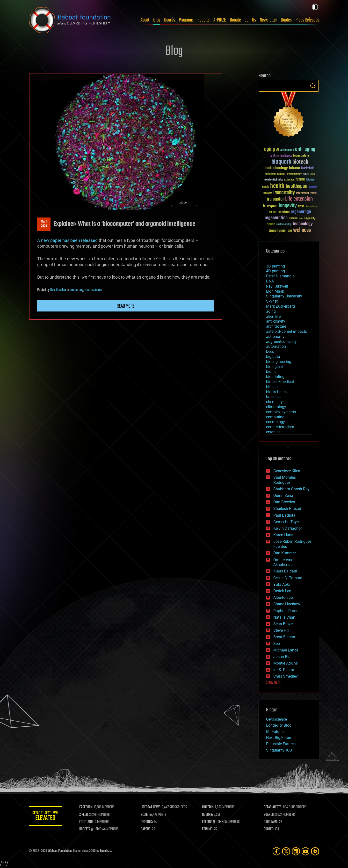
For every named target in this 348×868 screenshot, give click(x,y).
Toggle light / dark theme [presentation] (315, 7)
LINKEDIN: (209, 807)
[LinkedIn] (296, 851)
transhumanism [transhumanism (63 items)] (280, 231)
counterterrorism (280, 427)
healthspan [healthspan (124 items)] (297, 186)
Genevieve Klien (287, 471)
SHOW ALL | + (273, 683)
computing (77, 290)
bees (270, 351)
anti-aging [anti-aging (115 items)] (305, 149)
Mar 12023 (44, 224)
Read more (126, 306)
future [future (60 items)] (300, 179)
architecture (276, 326)
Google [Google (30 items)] (266, 187)
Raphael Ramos (287, 611)
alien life (273, 316)
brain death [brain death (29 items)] (270, 174)
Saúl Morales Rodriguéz (285, 480)
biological (274, 367)
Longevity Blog (279, 725)
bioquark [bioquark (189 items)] (281, 162)
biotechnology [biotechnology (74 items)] (277, 168)
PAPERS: (147, 829)
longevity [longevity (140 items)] (288, 206)
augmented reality (281, 342)
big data (273, 357)
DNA (270, 281)
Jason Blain (283, 657)
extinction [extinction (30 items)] (289, 180)
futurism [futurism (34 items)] (311, 180)
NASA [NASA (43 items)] (301, 207)
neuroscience (93, 290)
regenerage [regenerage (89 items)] (301, 212)
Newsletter (268, 20)
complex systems (281, 412)
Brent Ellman (284, 637)
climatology (276, 407)
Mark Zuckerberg (280, 306)
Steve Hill (281, 630)
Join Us (250, 20)
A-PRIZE (220, 20)
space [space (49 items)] (271, 224)
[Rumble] (315, 851)
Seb (277, 644)
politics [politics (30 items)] (273, 213)
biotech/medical (280, 382)
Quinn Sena (283, 495)
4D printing (275, 271)
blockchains (276, 392)
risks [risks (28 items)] (301, 218)
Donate (235, 20)
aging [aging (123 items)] (270, 149)
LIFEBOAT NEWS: (152, 807)
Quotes (286, 20)
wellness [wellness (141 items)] (302, 230)
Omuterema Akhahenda (283, 562)
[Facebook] (276, 851)
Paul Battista (284, 515)
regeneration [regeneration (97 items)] (276, 218)
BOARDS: (269, 815)
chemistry (274, 402)
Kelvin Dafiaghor (288, 528)
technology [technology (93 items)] (303, 224)
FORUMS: (208, 829)
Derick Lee (282, 591)
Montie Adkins (286, 663)
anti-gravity (276, 321)
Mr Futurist (275, 732)
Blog (157, 20)
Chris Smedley (286, 676)
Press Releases (307, 20)
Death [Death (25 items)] (312, 174)
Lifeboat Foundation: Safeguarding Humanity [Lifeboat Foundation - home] (70, 20)
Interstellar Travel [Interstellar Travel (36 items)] (306, 193)
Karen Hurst (283, 535)
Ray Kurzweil (277, 286)
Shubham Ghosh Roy (291, 489)
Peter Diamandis (280, 276)
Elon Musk (275, 291)
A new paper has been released (67, 240)
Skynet (272, 301)
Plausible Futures (281, 744)
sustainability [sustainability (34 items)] (284, 225)
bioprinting (275, 377)
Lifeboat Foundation (60, 851)
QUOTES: (269, 829)
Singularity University (284, 296)
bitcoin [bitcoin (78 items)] (294, 168)
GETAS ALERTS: (273, 807)
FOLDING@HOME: (214, 822)
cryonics (273, 432)
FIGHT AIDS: (88, 822)
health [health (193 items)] (277, 186)
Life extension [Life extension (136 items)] (299, 199)
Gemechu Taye (286, 522)
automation (276, 346)
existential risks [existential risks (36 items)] (274, 180)
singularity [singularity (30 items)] (310, 219)
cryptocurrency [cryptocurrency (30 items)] (294, 174)
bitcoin (272, 387)
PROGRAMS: (271, 822)
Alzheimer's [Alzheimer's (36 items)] (287, 150)
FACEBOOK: (87, 807)
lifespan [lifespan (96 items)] (270, 206)
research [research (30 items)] (293, 219)
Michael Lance (286, 650)
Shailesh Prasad (287, 509)
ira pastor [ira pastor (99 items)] (275, 199)
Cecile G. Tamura (288, 578)
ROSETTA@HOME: (91, 829)
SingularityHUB (279, 750)
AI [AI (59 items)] (278, 150)
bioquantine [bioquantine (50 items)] (301, 156)
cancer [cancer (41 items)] (281, 174)
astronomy (275, 336)
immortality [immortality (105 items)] (284, 193)
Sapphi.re (106, 851)
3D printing (275, 266)
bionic (271, 372)
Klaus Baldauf (285, 571)
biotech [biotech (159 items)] (300, 162)
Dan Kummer (285, 553)
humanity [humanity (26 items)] (313, 187)
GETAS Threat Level (46, 817)
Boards (170, 20)
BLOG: (145, 815)
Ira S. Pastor (284, 670)
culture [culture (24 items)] (306, 174)
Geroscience (276, 719)
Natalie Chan (284, 617)
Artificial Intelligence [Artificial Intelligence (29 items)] (281, 156)
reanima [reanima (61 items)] (284, 212)
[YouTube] (305, 851)
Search (313, 86)
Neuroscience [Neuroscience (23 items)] (311, 207)
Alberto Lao (283, 597)
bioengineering (279, 362)
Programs (186, 20)
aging (271, 311)
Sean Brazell (284, 624)
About (145, 20)
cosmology (275, 422)
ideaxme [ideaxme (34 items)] (268, 194)
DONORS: (208, 815)
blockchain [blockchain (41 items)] (308, 168)
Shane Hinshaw (287, 604)
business (274, 397)
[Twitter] (286, 851)
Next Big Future (279, 738)
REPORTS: (147, 822)
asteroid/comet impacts (286, 331)
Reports (203, 20)
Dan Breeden (58, 290)
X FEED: (85, 815)
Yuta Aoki (282, 584)
